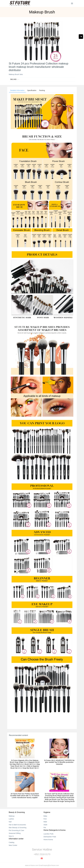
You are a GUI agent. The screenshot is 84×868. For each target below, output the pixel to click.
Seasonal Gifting (15, 833)
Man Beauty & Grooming (17, 828)
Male (45, 822)
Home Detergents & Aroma (54, 830)
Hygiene (47, 812)
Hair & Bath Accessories (17, 825)
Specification (32, 90)
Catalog (11, 842)
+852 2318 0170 (42, 854)
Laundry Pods (48, 834)
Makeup (12, 816)
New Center (13, 845)
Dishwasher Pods (50, 837)
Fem (45, 819)
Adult (45, 825)
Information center (16, 839)
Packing (42, 90)
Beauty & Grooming (17, 812)
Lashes (11, 819)
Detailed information (17, 90)
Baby (45, 816)
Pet (45, 828)
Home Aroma (48, 840)
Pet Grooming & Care (16, 830)
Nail (10, 822)
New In (11, 836)
